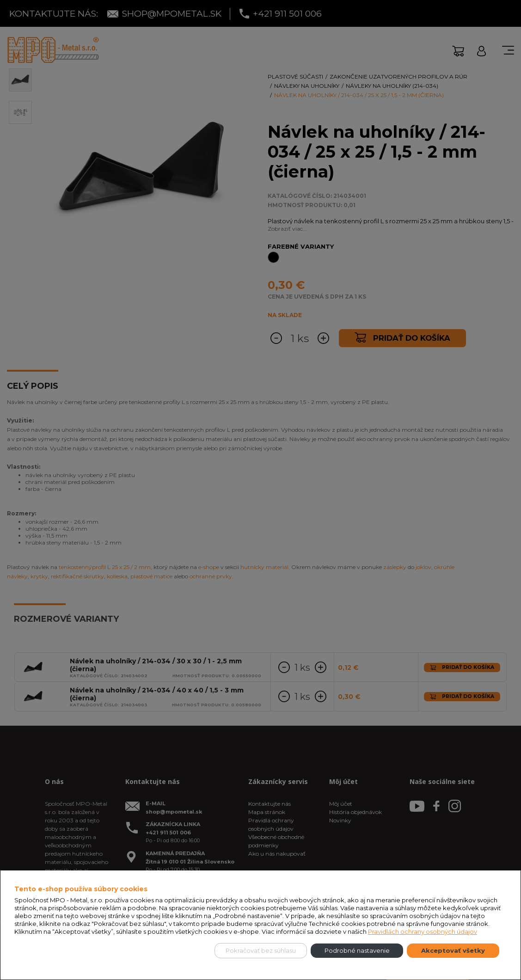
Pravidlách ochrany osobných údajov (423, 931)
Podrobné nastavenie (357, 950)
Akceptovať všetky (453, 950)
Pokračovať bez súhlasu (261, 950)
